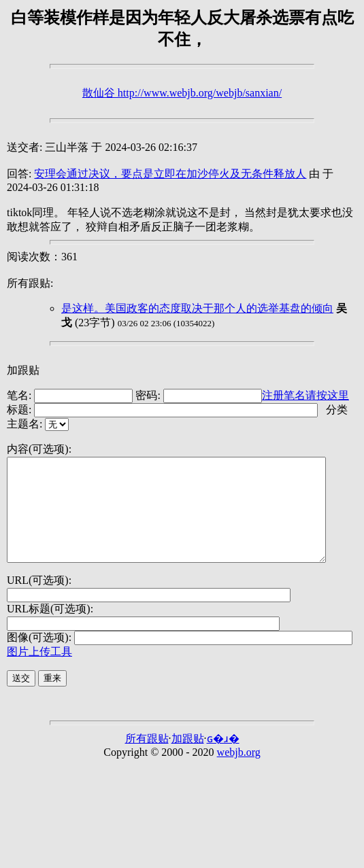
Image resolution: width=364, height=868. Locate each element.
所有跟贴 (147, 759)
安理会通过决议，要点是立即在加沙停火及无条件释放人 (170, 174)
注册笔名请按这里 (305, 395)
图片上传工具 (39, 672)
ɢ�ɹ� (223, 759)
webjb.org (239, 772)
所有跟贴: (30, 283)
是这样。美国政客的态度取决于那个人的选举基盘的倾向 (197, 308)
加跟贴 (23, 370)
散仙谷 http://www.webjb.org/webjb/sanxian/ (182, 93)
